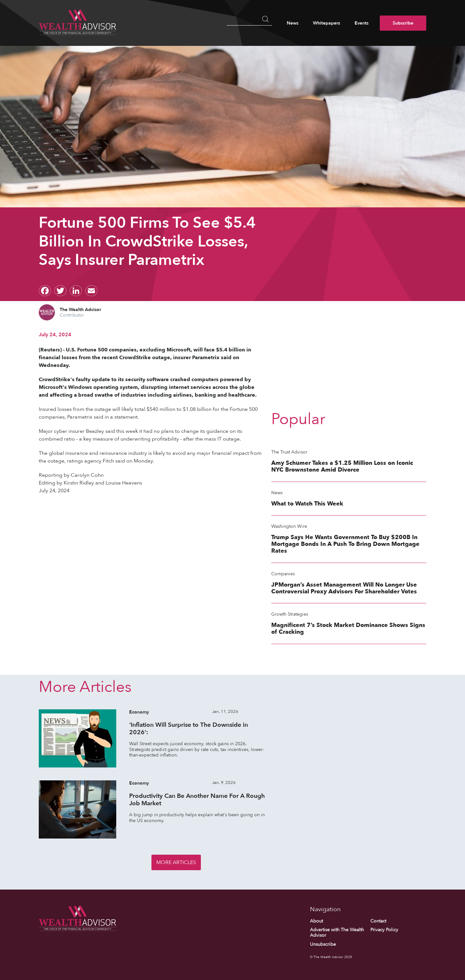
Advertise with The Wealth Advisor (337, 933)
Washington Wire (289, 526)
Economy (139, 712)
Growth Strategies (290, 614)
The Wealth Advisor (80, 310)
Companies (283, 574)
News (293, 23)
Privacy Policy (384, 930)
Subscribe (403, 23)
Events (362, 23)
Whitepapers (326, 23)
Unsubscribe (323, 944)
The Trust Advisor (289, 452)
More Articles (176, 862)
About (316, 921)
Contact (378, 921)
